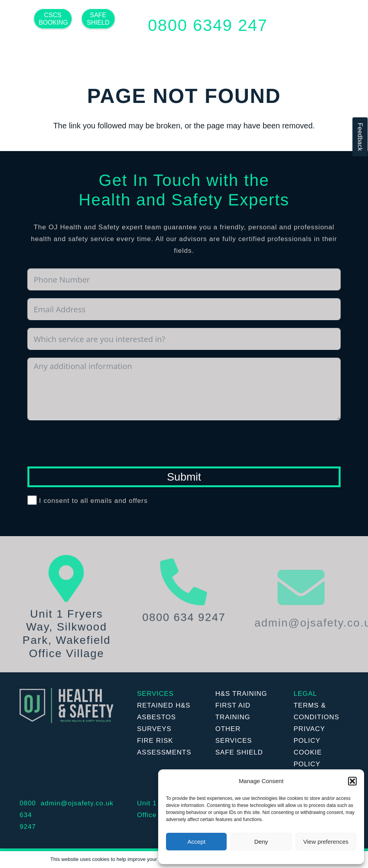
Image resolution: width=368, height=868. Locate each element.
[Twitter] (74, 48)
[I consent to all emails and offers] (32, 500)
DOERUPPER (243, 764)
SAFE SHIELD (239, 752)
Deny (261, 842)
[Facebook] (59, 48)
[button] (352, 781)
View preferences (326, 842)
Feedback (360, 137)
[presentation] (87, 443)
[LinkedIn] (90, 48)
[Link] (67, 706)
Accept (197, 842)
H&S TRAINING (241, 694)
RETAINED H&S (164, 705)
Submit (184, 477)
